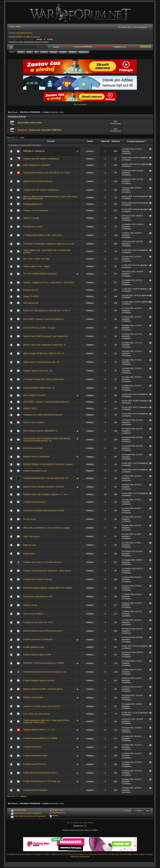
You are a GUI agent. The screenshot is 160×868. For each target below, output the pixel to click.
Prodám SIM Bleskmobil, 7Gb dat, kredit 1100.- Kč (46, 478)
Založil (90, 141)
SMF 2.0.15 (70, 823)
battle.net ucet (29, 545)
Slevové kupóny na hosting (143, 854)
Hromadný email (13, 854)
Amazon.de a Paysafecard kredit (38, 596)
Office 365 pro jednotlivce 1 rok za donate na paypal (46, 528)
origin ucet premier (31, 536)
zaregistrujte (35, 37)
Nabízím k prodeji (31, 218)
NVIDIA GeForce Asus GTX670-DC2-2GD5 (42, 631)
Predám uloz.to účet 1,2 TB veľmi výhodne (42, 562)
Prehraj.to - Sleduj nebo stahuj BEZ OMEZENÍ (39, 130)
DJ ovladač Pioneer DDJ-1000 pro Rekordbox (44, 379)
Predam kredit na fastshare (35, 790)
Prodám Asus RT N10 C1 (34, 764)
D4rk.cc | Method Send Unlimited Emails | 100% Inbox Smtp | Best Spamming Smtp (50, 198)
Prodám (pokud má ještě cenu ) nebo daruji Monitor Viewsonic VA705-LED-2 (46, 721)
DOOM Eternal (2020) (33, 448)
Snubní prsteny (103, 854)
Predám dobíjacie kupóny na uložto (39, 680)
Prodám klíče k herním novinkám (38, 579)
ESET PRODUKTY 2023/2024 (37, 165)
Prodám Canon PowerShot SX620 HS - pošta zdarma (47, 571)
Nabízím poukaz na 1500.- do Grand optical (43, 689)
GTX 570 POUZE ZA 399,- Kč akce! (39, 328)
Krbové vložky (85, 856)
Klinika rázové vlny (116, 854)
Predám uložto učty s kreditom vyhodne (41, 494)
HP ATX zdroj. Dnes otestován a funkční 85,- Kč (45, 345)
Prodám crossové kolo (33, 697)
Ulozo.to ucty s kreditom (34, 422)
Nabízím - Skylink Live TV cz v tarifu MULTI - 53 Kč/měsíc (49, 282)
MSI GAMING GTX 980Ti (34, 395)
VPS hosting (67, 854)
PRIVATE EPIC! (30, 408)
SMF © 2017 (79, 823)
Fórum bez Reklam (80, 105)
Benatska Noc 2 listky (33, 227)
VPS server (93, 854)
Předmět (51, 141)
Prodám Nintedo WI (32, 747)
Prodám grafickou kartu (34, 647)
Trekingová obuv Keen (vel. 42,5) (38, 622)
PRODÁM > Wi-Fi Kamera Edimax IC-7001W (43, 663)
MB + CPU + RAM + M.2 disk (36, 259)
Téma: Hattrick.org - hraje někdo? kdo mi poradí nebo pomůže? (47, 251)
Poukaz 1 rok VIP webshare (36, 210)
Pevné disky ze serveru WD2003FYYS (40, 431)
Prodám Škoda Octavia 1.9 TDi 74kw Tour (42, 781)
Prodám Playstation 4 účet (35, 471)
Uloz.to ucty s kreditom (33, 614)
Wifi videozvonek (31, 303)
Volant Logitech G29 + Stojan (36, 266)
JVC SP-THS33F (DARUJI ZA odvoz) (40, 274)
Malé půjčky (128, 854)
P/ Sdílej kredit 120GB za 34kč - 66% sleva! (43, 235)
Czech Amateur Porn (80, 854)
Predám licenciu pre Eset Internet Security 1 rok (44, 672)
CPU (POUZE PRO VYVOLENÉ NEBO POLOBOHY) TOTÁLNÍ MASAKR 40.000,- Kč (47, 440)
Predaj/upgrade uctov (33, 204)
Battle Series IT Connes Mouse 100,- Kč (41, 362)
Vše (65, 494)
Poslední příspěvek (137, 141)
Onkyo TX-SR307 (31, 296)
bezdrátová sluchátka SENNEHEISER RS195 (44, 511)
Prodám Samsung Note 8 (34, 502)
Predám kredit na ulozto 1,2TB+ (37, 655)
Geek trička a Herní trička (30, 123)
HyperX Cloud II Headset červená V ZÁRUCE (44, 487)
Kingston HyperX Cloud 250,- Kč (38, 371)
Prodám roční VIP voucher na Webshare (41, 159)
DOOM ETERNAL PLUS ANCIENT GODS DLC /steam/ (48, 464)
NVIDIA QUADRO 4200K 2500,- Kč (39, 388)
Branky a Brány (30, 605)
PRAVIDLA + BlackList (34, 151)
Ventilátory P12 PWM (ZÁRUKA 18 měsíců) (43, 415)
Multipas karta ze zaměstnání (36, 456)
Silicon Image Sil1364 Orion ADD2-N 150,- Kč (44, 353)
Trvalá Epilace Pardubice (41, 854)
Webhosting (74, 856)
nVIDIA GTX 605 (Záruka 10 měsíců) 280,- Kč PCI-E (47, 311)
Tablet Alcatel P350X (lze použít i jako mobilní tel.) (45, 336)
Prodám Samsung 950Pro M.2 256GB (40, 738)
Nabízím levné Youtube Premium (38, 181)
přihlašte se (21, 37)
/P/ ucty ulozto (29, 519)
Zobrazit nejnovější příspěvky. (21, 33)
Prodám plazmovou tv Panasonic (38, 639)
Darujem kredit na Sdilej (34, 730)
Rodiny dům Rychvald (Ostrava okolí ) (40, 773)
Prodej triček (29, 554)
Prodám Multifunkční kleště (35, 755)
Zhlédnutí (116, 141)
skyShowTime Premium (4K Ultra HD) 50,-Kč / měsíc (47, 173)
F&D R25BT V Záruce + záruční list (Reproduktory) (46, 402)
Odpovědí (105, 141)
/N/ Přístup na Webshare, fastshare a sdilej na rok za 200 (49, 244)
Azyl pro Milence (25, 854)
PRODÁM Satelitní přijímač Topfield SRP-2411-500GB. (48, 588)
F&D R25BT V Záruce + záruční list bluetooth (43, 319)
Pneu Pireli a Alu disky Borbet (36, 714)
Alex (61, 112)
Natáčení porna (56, 854)
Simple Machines (88, 823)
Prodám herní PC (31, 290)
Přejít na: (128, 811)
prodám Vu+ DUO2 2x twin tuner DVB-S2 (42, 706)
